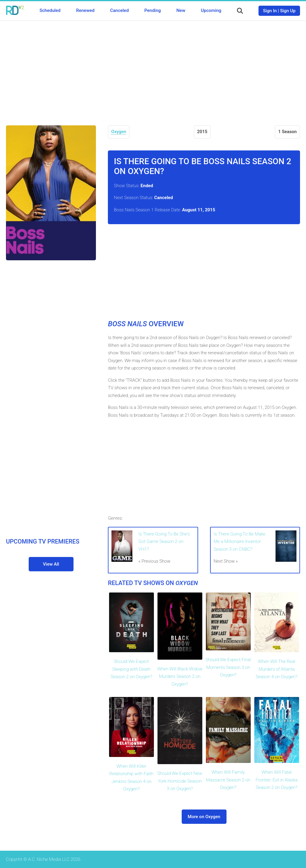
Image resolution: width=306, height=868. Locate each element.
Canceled (119, 10)
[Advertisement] (153, 69)
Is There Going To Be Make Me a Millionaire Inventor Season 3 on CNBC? (240, 542)
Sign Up (288, 11)
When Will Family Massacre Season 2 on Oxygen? (228, 780)
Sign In (270, 11)
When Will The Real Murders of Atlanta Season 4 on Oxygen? (277, 669)
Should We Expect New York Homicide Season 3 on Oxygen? (180, 781)
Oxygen (119, 132)
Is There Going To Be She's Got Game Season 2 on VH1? (164, 542)
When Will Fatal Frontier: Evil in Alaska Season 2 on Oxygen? (276, 780)
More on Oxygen (204, 817)
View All (51, 564)
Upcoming (211, 10)
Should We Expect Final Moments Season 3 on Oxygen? (228, 667)
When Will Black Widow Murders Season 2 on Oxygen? (180, 677)
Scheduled (50, 10)
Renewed (85, 10)
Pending (153, 10)
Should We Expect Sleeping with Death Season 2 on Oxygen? (131, 669)
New (181, 10)
